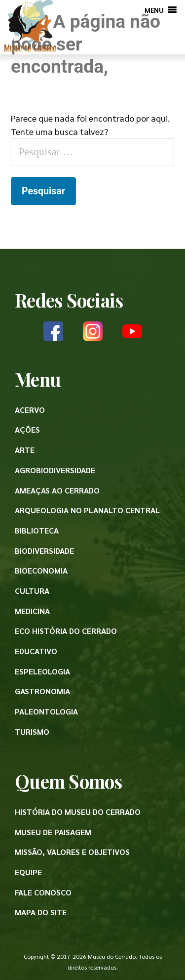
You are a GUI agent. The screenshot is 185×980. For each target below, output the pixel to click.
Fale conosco (43, 892)
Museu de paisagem (53, 832)
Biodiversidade (44, 551)
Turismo (32, 732)
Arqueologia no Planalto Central (87, 510)
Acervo (30, 410)
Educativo (36, 651)
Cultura (32, 591)
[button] (154, 10)
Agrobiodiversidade (55, 470)
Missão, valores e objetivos (72, 852)
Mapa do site (41, 912)
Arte (25, 450)
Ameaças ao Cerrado (57, 490)
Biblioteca (37, 530)
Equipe (28, 872)
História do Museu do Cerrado (78, 812)
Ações (27, 429)
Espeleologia (42, 671)
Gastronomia (42, 691)
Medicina (32, 611)
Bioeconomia (41, 570)
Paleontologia (46, 711)
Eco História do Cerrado (66, 631)
